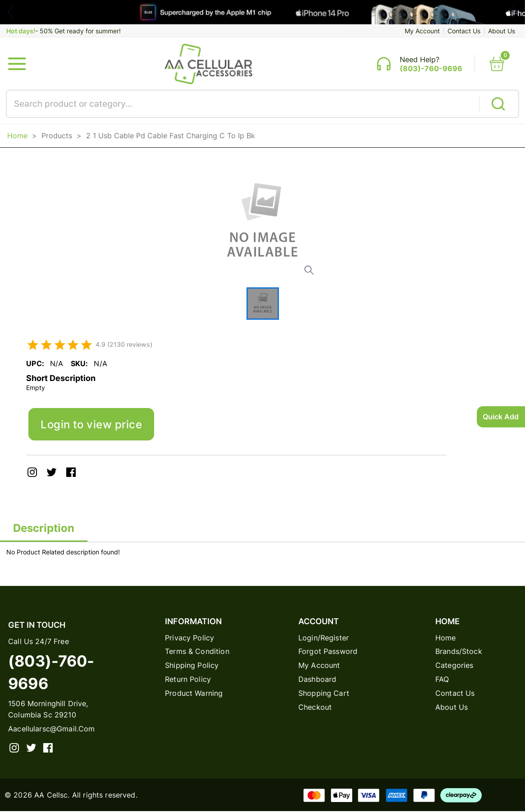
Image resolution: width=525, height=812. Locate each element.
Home (17, 136)
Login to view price (91, 425)
